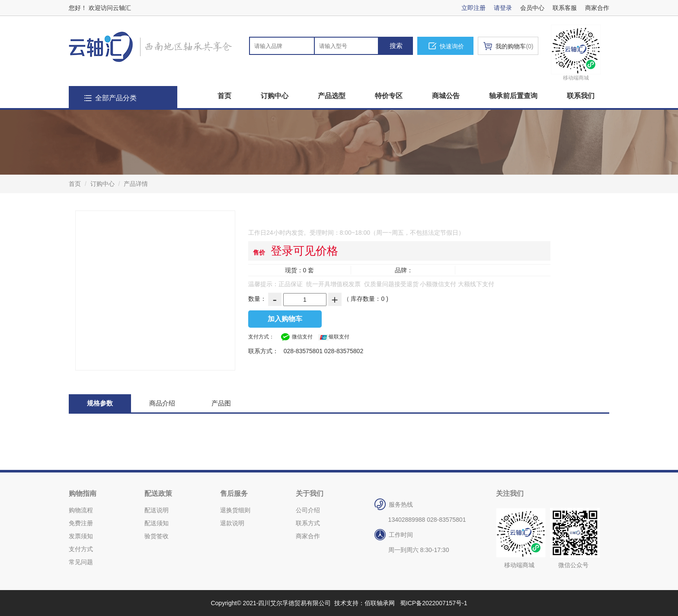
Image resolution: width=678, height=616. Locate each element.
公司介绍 (308, 510)
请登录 (503, 8)
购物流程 (81, 510)
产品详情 (136, 184)
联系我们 (581, 96)
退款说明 (232, 523)
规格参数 (100, 403)
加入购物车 (285, 319)
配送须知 (157, 523)
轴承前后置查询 (513, 96)
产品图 (221, 403)
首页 (224, 96)
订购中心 (275, 96)
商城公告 (446, 96)
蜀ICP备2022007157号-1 (434, 603)
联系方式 (308, 523)
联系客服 (565, 8)
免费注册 (81, 523)
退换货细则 (235, 510)
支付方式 (81, 549)
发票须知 (81, 536)
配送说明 (157, 510)
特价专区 (389, 96)
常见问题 (81, 562)
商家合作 (597, 8)
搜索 (396, 46)
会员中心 (532, 8)
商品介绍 (162, 403)
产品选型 (332, 96)
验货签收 (157, 536)
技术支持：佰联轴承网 (365, 603)
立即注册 (473, 8)
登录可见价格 (304, 251)
